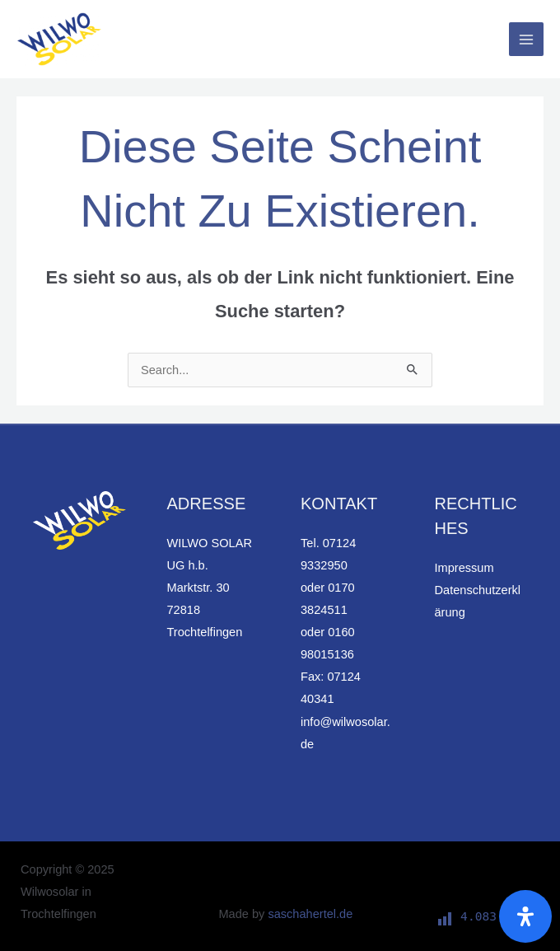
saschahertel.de (310, 914)
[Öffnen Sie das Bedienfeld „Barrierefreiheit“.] (525, 916)
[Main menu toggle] (526, 40)
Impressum (464, 568)
